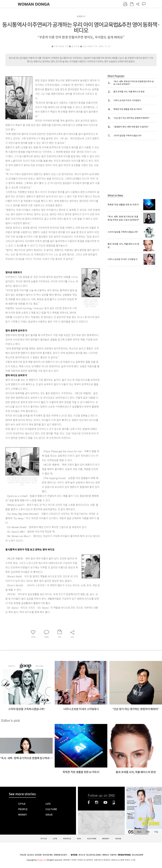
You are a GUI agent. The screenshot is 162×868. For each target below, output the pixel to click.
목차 (139, 832)
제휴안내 (105, 855)
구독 (148, 832)
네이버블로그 (114, 802)
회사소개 (82, 855)
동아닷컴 (74, 855)
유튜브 (105, 802)
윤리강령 (38, 855)
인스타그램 (97, 802)
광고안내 (31, 855)
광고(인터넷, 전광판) (94, 855)
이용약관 (113, 855)
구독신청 (23, 855)
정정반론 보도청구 (60, 855)
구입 (156, 832)
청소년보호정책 (137, 855)
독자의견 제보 (48, 855)
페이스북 (89, 802)
